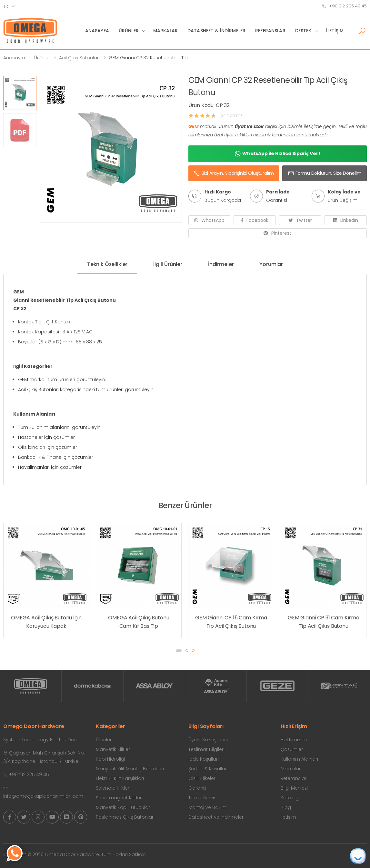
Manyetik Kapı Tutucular (123, 807)
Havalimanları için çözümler (50, 467)
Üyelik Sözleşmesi (208, 740)
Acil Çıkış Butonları (79, 58)
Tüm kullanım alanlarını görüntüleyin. (60, 427)
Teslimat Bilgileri (206, 749)
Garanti (197, 788)
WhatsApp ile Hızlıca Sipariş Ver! (277, 154)
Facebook (255, 220)
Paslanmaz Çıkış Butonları (125, 817)
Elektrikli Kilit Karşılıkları (120, 778)
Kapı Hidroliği (110, 759)
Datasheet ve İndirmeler (216, 817)
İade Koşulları (204, 759)
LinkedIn (346, 220)
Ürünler (129, 31)
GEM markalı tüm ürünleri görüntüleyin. (62, 380)
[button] (362, 31)
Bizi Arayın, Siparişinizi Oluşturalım (234, 173)
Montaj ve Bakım (207, 807)
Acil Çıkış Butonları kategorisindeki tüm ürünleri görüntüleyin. (86, 390)
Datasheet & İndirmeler (216, 31)
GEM (194, 126)
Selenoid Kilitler (113, 788)
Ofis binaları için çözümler (48, 447)
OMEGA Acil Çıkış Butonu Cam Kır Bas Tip (139, 622)
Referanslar (270, 31)
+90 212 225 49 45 (344, 6)
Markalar (165, 31)
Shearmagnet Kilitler (119, 798)
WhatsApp (209, 220)
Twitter (300, 220)
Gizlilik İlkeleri (202, 778)
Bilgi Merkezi (294, 788)
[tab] (107, 267)
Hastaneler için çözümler (46, 437)
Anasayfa (97, 31)
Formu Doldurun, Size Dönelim (325, 173)
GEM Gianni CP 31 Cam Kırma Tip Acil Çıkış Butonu (324, 622)
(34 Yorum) (231, 115)
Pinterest (277, 233)
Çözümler (292, 749)
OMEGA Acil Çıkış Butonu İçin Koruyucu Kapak (46, 622)
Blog (286, 807)
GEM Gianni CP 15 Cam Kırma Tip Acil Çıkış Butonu (231, 622)
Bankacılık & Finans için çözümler (56, 457)
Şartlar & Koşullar (208, 769)
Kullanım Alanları (299, 759)
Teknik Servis (202, 798)
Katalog (290, 798)
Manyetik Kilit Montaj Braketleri (130, 769)
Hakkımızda (294, 740)
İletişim (335, 31)
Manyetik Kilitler (113, 749)
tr (6, 6)
